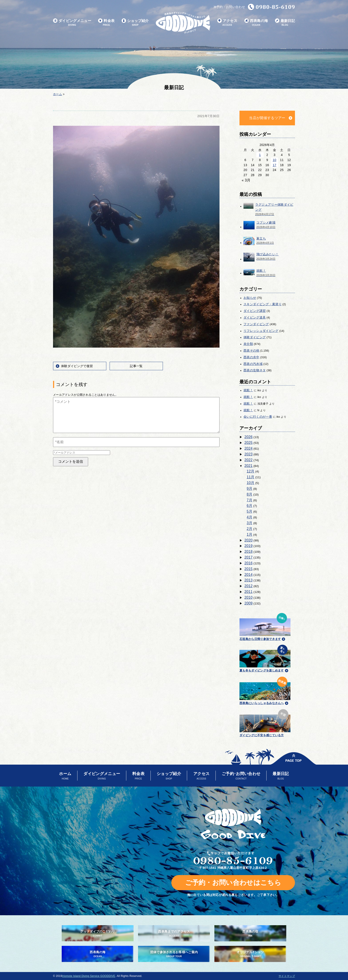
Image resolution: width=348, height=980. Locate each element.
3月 (250, 523)
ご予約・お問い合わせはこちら (233, 883)
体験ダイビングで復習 (77, 366)
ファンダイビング (256, 324)
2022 (248, 460)
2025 (248, 443)
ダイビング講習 (255, 311)
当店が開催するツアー (267, 118)
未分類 (248, 344)
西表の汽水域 (253, 364)
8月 (250, 494)
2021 (248, 466)
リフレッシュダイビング (261, 331)
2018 (248, 552)
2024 (248, 448)
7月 (250, 500)
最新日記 (285, 23)
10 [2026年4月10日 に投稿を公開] (275, 160)
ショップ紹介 (135, 23)
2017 (248, 557)
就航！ (248, 390)
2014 (248, 575)
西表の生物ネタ (255, 370)
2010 (248, 597)
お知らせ (250, 298)
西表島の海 (256, 23)
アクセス (227, 23)
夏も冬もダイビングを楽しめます (265, 658)
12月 (251, 471)
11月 (251, 477)
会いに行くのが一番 (258, 417)
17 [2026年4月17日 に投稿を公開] (275, 165)
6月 (250, 506)
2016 (248, 563)
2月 (250, 529)
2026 (248, 437)
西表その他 (251, 350)
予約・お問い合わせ (229, 7)
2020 (248, 540)
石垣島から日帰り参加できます (265, 626)
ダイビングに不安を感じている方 (265, 722)
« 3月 (246, 180)
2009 (248, 603)
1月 (250, 534)
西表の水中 (251, 357)
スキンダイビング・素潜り (263, 304)
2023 (248, 454)
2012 (248, 586)
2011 (248, 592)
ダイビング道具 (255, 317)
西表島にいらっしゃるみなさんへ (265, 690)
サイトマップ (287, 976)
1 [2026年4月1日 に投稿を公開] (260, 155)
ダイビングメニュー (72, 23)
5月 (250, 511)
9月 (250, 489)
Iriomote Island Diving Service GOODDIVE (89, 976)
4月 (250, 517)
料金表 (106, 23)
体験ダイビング (255, 337)
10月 (251, 483)
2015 (248, 569)
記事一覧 (136, 366)
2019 (248, 546)
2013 (248, 580)
